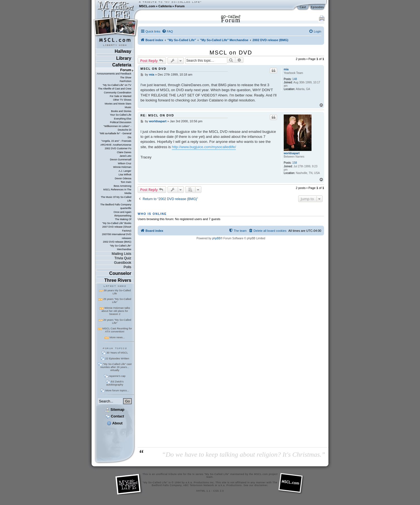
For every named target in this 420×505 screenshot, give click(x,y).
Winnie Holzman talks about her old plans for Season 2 (116, 311)
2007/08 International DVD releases (117, 236)
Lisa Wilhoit (125, 175)
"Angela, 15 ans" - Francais (116, 141)
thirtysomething (123, 216)
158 (295, 163)
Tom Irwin (126, 182)
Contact (115, 416)
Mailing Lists (122, 254)
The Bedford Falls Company (116, 205)
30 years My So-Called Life (117, 292)
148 (295, 79)
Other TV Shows (122, 100)
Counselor (120, 273)
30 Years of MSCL (117, 353)
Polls (127, 267)
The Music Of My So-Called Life (116, 199)
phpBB (216, 238)
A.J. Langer (125, 171)
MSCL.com (147, 6)
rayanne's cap (117, 376)
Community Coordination (118, 93)
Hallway (123, 51)
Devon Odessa (123, 178)
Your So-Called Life (121, 115)
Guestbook (123, 263)
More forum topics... (117, 390)
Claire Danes (124, 152)
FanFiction (125, 81)
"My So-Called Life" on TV (117, 85)
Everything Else (123, 119)
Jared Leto (125, 156)
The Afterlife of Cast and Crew (115, 89)
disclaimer (261, 485)
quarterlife (126, 208)
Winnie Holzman (122, 167)
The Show (126, 78)
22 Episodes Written (117, 358)
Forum (180, 6)
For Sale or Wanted (121, 96)
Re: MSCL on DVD (157, 115)
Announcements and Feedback (114, 74)
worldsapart (292, 153)
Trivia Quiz (123, 258)
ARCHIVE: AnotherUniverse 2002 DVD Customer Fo (116, 147)
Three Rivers (118, 280)
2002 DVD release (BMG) (117, 242)
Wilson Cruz (125, 163)
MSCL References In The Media (117, 191)
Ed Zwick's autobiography (115, 383)
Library (124, 58)
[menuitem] (167, 31)
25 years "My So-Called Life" (117, 300)
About (115, 423)
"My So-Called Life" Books (117, 223)
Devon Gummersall (121, 160)
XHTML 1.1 (203, 491)
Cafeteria (165, 6)
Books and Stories (121, 111)
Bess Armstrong (123, 186)
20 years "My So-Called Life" (117, 321)
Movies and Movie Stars (118, 104)
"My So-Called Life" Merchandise (121, 247)
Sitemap (115, 410)
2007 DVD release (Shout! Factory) (117, 229)
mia (286, 69)
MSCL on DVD (231, 53)
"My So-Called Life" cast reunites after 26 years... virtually (116, 367)
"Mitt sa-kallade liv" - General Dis (115, 135)
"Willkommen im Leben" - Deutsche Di (117, 128)
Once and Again (122, 212)
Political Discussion (121, 122)
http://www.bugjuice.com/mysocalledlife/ (204, 147)
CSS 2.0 (219, 491)
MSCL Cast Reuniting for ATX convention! (117, 330)
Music (128, 107)
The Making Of (123, 219)
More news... (117, 337)
